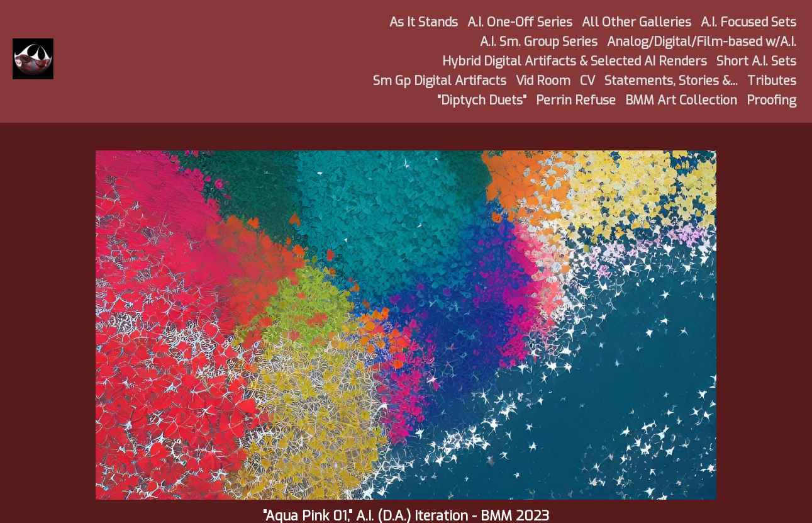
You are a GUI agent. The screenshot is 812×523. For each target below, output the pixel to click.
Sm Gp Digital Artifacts (440, 81)
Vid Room (543, 81)
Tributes (772, 81)
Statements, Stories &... (671, 81)
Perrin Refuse (576, 100)
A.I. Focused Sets (748, 22)
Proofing (771, 100)
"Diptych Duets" (482, 100)
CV (587, 81)
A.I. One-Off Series (520, 22)
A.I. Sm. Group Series (539, 42)
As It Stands (424, 22)
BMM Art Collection (681, 100)
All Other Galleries (637, 22)
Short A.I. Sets (756, 61)
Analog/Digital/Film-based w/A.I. (702, 42)
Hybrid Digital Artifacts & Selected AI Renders (575, 61)
